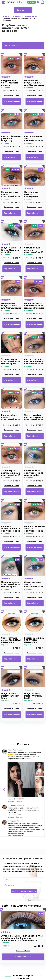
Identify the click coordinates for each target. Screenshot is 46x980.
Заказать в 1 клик (11, 96)
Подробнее (12, 102)
